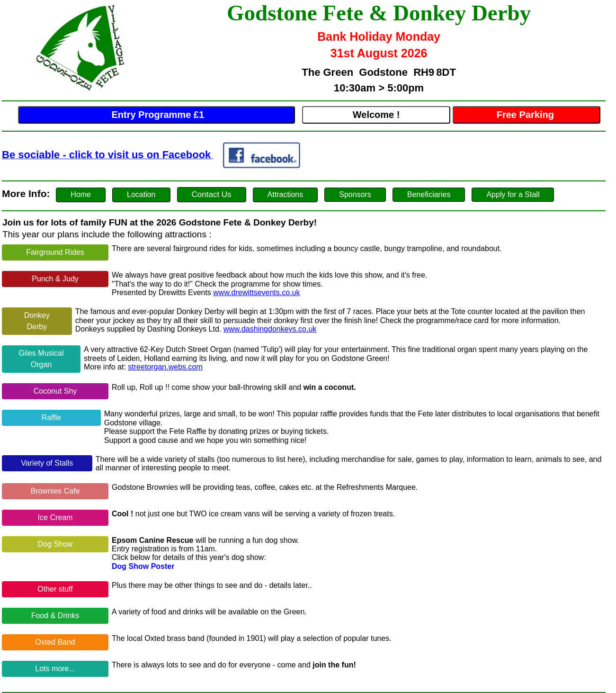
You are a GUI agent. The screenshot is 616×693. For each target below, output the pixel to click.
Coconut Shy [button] (55, 391)
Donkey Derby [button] (37, 321)
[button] (81, 195)
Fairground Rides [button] (55, 252)
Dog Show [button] (55, 544)
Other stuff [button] (55, 589)
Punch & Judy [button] (55, 279)
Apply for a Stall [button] (513, 194)
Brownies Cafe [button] (55, 491)
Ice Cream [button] (55, 517)
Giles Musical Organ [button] (41, 359)
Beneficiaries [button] (429, 194)
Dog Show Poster (143, 566)
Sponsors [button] (355, 194)
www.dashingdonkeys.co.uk (270, 329)
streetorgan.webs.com (165, 367)
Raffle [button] (52, 418)
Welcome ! (376, 115)
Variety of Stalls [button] (47, 463)
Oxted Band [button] (55, 642)
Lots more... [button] (55, 669)
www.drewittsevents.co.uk (256, 292)
